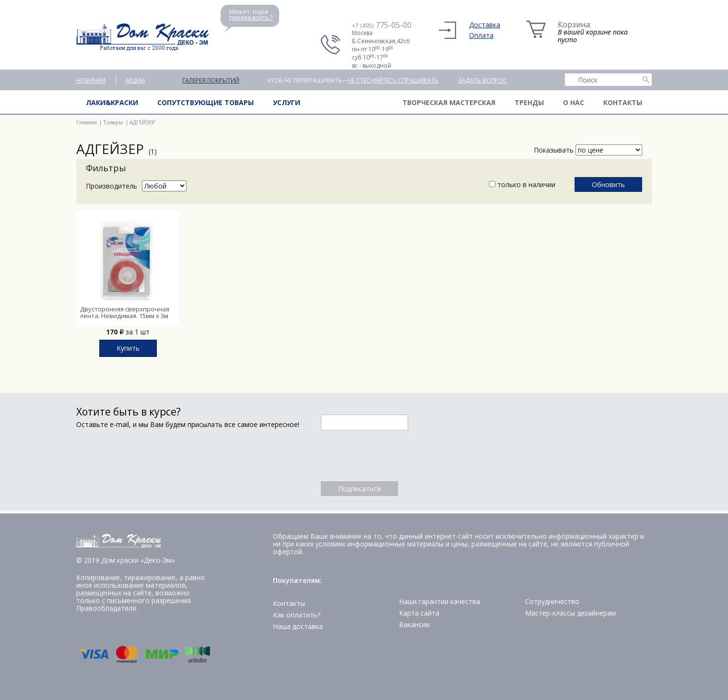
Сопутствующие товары (205, 102)
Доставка (485, 25)
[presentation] (394, 456)
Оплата (481, 35)
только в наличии (522, 184)
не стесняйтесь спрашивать (393, 80)
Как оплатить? (297, 615)
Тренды (529, 102)
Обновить (608, 184)
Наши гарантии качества (440, 601)
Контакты (623, 102)
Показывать (554, 150)
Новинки (91, 80)
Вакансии (414, 624)
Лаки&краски (112, 102)
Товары (113, 122)
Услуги (287, 102)
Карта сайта (419, 613)
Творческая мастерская (449, 102)
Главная (87, 122)
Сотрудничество (552, 601)
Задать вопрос (482, 80)
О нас (574, 102)
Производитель (112, 186)
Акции (135, 80)
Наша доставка (298, 626)
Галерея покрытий (211, 80)
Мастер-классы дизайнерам (570, 613)
